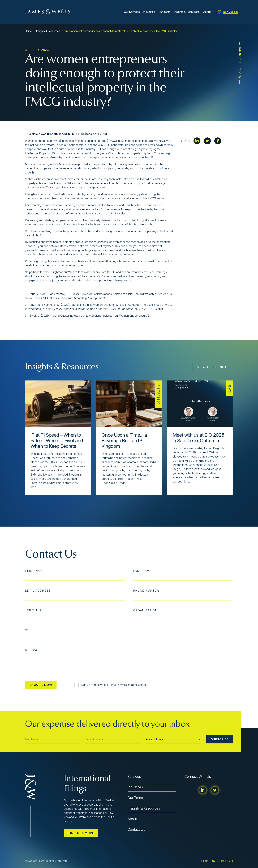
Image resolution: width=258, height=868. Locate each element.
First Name (35, 571)
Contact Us (136, 829)
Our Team (164, 12)
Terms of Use (226, 861)
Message (33, 650)
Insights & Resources (187, 12)
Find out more (81, 833)
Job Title (33, 610)
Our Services (132, 12)
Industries (149, 12)
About (207, 12)
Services (134, 777)
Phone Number (146, 591)
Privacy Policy (208, 861)
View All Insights (213, 367)
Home (28, 31)
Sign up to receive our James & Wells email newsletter (111, 685)
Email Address (38, 591)
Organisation (145, 610)
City (29, 630)
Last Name (142, 571)
